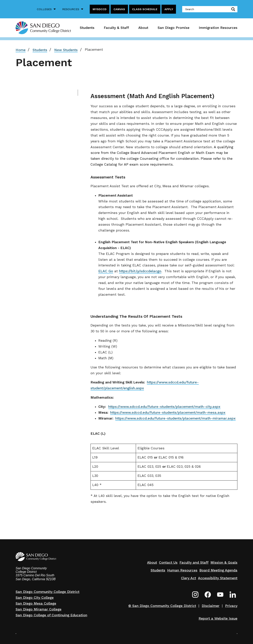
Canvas (119, 9)
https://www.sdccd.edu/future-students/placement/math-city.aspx (164, 407)
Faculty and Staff (194, 562)
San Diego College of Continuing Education (51, 615)
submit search (232, 9)
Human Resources (182, 570)
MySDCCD (100, 9)
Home (21, 50)
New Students (66, 50)
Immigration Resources (218, 28)
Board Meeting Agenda (218, 570)
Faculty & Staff (116, 28)
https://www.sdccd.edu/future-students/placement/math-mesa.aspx (168, 412)
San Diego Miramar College (39, 609)
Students (87, 28)
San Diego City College (35, 598)
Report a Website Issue (218, 618)
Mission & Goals (224, 562)
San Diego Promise (174, 28)
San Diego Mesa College (36, 603)
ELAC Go (106, 271)
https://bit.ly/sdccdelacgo (140, 271)
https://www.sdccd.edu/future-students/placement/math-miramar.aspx (175, 418)
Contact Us (168, 562)
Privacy (231, 606)
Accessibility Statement (218, 578)
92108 (51, 579)
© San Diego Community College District (162, 606)
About (143, 28)
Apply (169, 9)
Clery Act (189, 578)
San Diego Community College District (47, 592)
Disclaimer (211, 606)
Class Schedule (145, 9)
